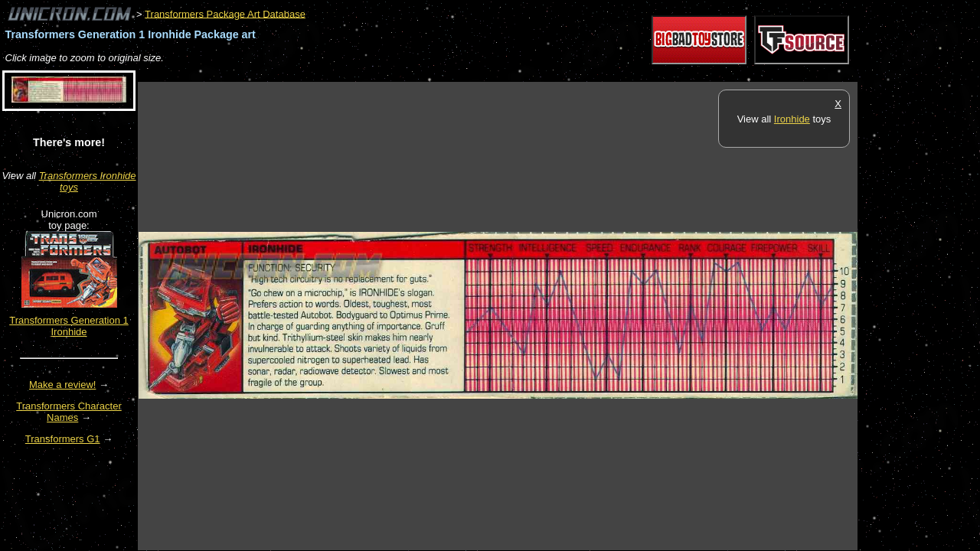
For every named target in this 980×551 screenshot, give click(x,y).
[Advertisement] (416, 74)
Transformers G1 (63, 439)
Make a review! (62, 385)
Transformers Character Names (69, 412)
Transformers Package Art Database (225, 13)
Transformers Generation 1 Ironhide (69, 326)
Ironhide (792, 119)
